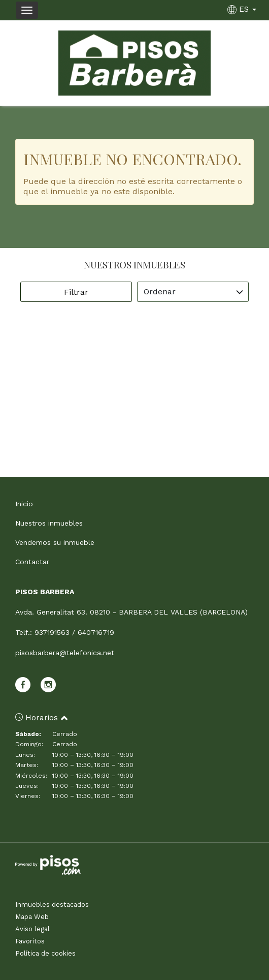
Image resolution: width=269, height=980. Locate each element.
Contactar (32, 562)
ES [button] (243, 9)
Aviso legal (32, 929)
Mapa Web (32, 917)
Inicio (24, 504)
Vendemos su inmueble (55, 542)
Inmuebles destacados (52, 905)
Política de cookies (45, 953)
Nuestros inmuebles (49, 523)
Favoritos (30, 941)
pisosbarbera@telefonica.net (65, 653)
